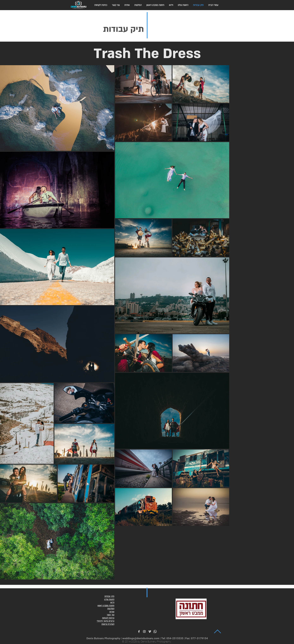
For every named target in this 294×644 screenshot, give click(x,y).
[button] (101, 5)
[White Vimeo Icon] (150, 631)
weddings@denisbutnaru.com (141, 638)
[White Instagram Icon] (144, 631)
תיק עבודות (123, 29)
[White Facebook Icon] (139, 631)
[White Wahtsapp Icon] (155, 631)
